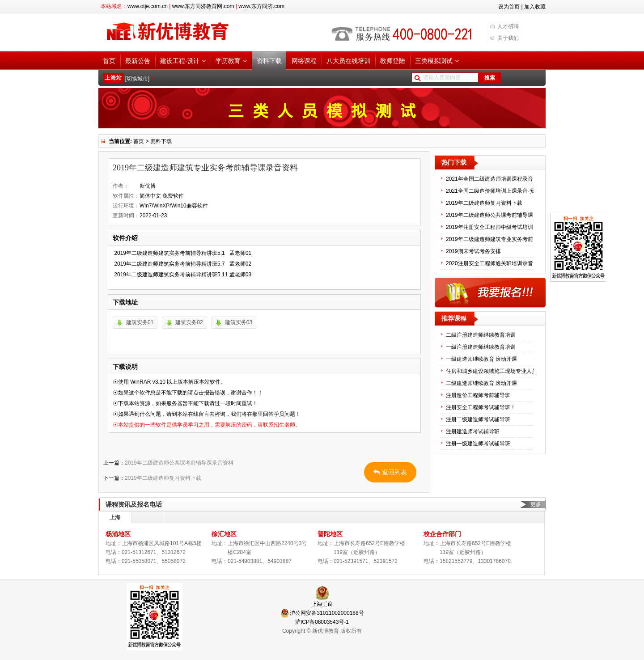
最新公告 (138, 61)
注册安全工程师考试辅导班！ (481, 407)
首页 (139, 141)
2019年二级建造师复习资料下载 (163, 478)
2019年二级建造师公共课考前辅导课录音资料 (179, 463)
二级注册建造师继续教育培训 (481, 335)
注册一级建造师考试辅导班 (478, 444)
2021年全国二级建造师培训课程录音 (489, 179)
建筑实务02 (189, 322)
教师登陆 (393, 61)
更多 (536, 504)
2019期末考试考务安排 (473, 251)
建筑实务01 (140, 322)
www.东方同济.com (261, 6)
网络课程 (304, 61)
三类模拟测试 (437, 61)
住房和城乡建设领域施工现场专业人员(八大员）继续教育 (494, 371)
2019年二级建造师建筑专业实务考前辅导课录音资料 (494, 239)
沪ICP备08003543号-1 (322, 622)
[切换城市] (138, 79)
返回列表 (390, 472)
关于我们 (508, 38)
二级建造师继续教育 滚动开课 (481, 383)
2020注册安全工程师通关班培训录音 (489, 263)
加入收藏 (535, 7)
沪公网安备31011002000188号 (327, 613)
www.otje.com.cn (148, 6)
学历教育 (231, 61)
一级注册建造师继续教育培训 (481, 347)
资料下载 (269, 61)
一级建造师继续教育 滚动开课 (481, 359)
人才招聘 (508, 26)
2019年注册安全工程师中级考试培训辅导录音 (494, 227)
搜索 (490, 78)
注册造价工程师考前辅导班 (478, 395)
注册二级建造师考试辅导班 (478, 419)
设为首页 (509, 7)
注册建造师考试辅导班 (473, 432)
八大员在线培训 (348, 61)
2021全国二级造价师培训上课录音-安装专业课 (494, 191)
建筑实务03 (239, 322)
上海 (115, 517)
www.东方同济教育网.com (203, 6)
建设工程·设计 (183, 61)
